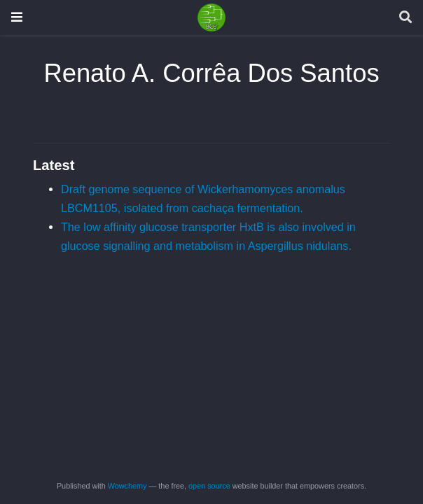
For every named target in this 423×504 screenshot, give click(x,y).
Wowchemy (127, 486)
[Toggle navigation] (17, 17)
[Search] (405, 18)
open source (209, 486)
